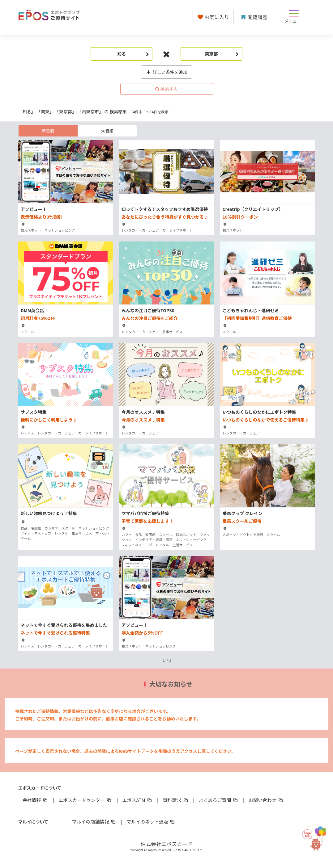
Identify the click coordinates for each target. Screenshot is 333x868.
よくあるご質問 (219, 800)
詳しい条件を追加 (166, 72)
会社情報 (36, 800)
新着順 (48, 131)
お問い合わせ (266, 800)
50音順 (107, 131)
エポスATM (137, 800)
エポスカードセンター (85, 800)
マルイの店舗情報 (94, 822)
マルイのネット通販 (151, 822)
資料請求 (176, 800)
